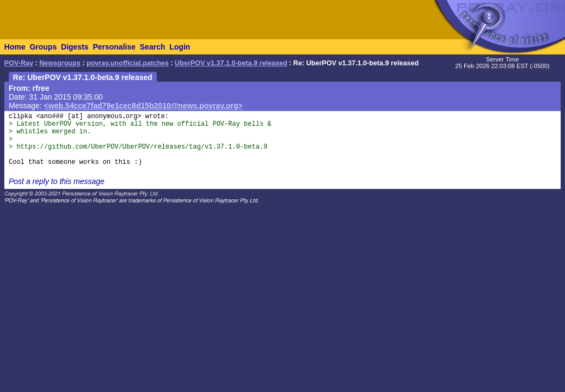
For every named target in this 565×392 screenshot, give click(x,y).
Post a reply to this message (57, 181)
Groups (43, 47)
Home (15, 47)
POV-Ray (19, 63)
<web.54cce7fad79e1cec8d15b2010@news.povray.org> (143, 106)
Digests (75, 47)
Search (153, 47)
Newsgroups (60, 63)
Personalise (114, 47)
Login (180, 47)
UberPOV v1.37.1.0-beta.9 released (231, 63)
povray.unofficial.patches (128, 63)
